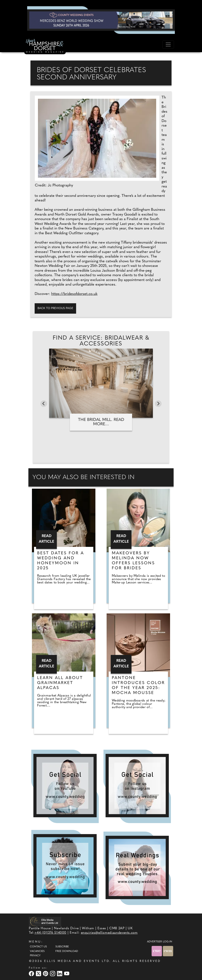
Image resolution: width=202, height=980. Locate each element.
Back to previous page (55, 308)
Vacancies (37, 951)
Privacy (35, 956)
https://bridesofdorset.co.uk (74, 294)
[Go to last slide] (44, 404)
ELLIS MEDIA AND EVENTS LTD (77, 961)
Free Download (67, 951)
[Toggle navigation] (168, 44)
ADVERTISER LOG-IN (160, 942)
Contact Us (38, 947)
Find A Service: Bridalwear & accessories (101, 341)
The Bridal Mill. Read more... (101, 422)
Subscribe (62, 947)
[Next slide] (158, 404)
